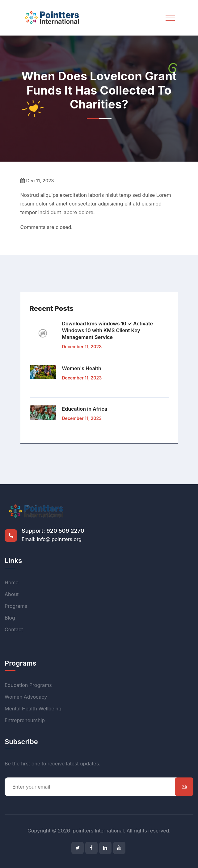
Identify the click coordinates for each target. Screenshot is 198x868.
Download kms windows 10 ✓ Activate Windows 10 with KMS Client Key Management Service (108, 330)
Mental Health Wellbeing (33, 709)
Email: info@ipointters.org (52, 539)
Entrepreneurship (25, 720)
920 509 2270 (65, 531)
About (12, 594)
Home (12, 582)
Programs (16, 606)
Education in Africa (85, 409)
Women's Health (82, 368)
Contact (14, 629)
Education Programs (28, 685)
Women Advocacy (26, 697)
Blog (10, 618)
